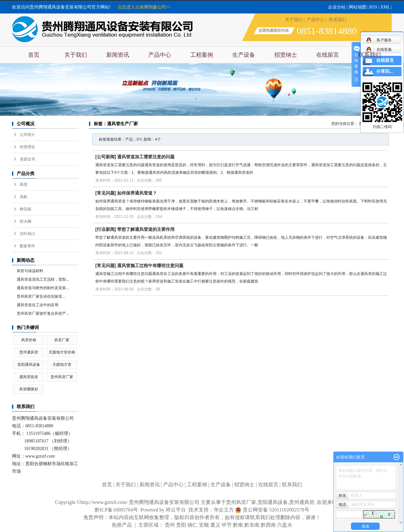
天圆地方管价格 (62, 352)
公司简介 (27, 135)
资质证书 (27, 159)
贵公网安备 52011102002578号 (276, 510)
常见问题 (106, 193)
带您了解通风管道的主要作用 (146, 229)
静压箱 (26, 209)
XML (385, 7)
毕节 (227, 525)
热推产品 (122, 525)
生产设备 (244, 55)
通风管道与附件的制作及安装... (43, 288)
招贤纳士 (286, 55)
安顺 (204, 525)
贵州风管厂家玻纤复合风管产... (43, 313)
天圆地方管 (62, 365)
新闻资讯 (118, 55)
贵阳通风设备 (29, 365)
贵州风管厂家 (62, 377)
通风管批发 (29, 377)
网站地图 (358, 7)
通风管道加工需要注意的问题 (146, 157)
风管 (24, 184)
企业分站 (337, 7)
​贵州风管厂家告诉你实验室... (41, 296)
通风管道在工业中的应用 (38, 305)
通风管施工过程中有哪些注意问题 (150, 266)
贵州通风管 (29, 352)
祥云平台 (176, 510)
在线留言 (328, 55)
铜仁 (193, 525)
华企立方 (228, 510)
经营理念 (27, 147)
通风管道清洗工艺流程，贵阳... (43, 279)
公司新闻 (106, 157)
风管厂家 (62, 340)
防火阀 (26, 221)
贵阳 (181, 525)
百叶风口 (27, 234)
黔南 (238, 525)
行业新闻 (106, 229)
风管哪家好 (29, 389)
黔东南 (252, 525)
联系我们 (338, 20)
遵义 (215, 525)
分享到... (385, 71)
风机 (24, 197)
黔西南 (268, 525)
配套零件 (27, 246)
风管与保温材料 (30, 271)
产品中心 (316, 20)
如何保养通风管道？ (137, 193)
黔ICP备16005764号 (116, 510)
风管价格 (29, 340)
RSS (373, 7)
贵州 (170, 525)
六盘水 (285, 525)
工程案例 (202, 55)
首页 (34, 55)
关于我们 (294, 20)
